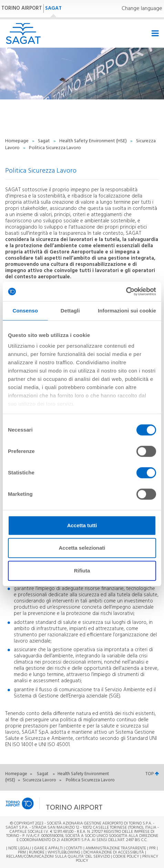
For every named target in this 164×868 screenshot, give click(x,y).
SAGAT (53, 8)
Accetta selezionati (82, 548)
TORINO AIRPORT (22, 8)
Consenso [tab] (25, 311)
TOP (152, 774)
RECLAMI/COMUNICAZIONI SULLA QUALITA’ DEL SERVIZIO (59, 857)
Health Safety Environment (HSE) (94, 141)
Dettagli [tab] (70, 311)
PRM (22, 852)
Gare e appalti (48, 848)
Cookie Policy (126, 857)
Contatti (74, 848)
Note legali (20, 848)
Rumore (37, 852)
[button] (64, 803)
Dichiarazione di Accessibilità (114, 852)
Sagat (44, 141)
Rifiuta (82, 571)
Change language (142, 9)
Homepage (17, 141)
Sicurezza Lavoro (40, 780)
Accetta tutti (82, 525)
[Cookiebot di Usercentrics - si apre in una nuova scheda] (126, 291)
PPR (152, 848)
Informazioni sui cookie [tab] (127, 311)
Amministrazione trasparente (116, 848)
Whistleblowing (64, 852)
